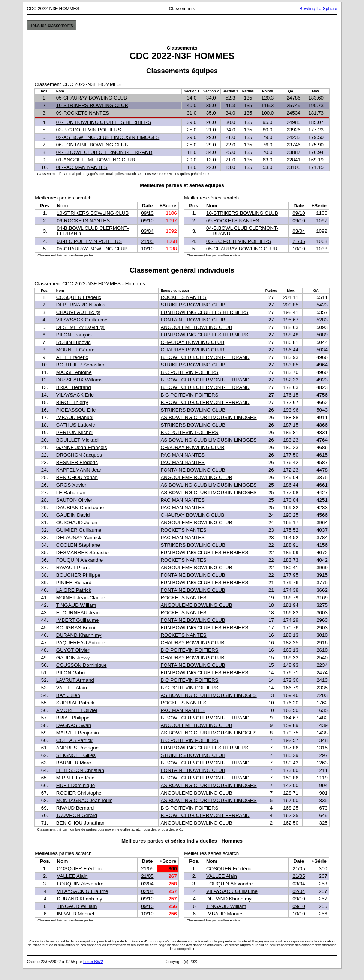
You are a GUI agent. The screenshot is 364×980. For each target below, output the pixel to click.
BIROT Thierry (72, 402)
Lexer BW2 (93, 962)
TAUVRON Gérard (77, 815)
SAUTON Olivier (74, 500)
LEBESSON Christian (80, 770)
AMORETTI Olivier (77, 710)
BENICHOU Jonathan (80, 823)
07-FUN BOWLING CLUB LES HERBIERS (104, 122)
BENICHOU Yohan (77, 477)
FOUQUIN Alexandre (79, 560)
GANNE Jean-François (82, 447)
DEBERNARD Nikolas (81, 305)
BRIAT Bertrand (74, 387)
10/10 (147, 249)
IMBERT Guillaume (78, 620)
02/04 (147, 891)
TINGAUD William (76, 605)
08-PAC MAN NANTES (82, 167)
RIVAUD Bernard (75, 808)
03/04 (147, 231)
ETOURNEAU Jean (78, 613)
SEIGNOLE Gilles (76, 755)
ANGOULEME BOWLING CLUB (196, 327)
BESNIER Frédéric (77, 462)
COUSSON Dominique (82, 665)
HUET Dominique (76, 785)
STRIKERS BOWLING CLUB (193, 305)
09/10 (147, 213)
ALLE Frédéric (72, 357)
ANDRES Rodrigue (77, 748)
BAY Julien (68, 695)
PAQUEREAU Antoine (81, 643)
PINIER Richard (74, 583)
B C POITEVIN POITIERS (189, 372)
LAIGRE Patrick (74, 590)
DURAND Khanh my (79, 635)
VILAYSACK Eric (75, 395)
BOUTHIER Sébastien (81, 365)
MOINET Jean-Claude (81, 598)
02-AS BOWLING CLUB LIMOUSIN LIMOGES (108, 137)
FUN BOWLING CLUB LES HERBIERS (204, 312)
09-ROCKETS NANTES (83, 113)
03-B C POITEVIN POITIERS (89, 130)
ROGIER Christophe (79, 793)
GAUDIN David (73, 515)
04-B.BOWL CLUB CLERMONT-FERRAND (104, 152)
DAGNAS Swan (74, 725)
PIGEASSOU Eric (76, 410)
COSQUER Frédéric (79, 297)
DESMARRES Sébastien (84, 553)
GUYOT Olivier (73, 650)
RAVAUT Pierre (73, 568)
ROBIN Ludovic (73, 342)
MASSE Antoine (74, 372)
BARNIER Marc (74, 763)
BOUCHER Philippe (78, 575)
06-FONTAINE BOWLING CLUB (92, 145)
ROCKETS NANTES (183, 297)
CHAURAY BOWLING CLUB (192, 342)
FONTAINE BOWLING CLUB (193, 320)
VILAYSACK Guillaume (82, 320)
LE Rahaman (71, 492)
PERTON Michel (74, 432)
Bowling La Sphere (318, 9)
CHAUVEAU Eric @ (78, 312)
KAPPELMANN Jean (79, 470)
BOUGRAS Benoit (76, 628)
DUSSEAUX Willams (79, 380)
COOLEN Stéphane (78, 545)
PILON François (74, 335)
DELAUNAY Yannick (79, 537)
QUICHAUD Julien (77, 522)
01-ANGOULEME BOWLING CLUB (96, 160)
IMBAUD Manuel (75, 417)
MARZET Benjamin (78, 733)
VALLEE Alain (72, 688)
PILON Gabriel (73, 673)
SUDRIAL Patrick (75, 703)
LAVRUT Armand (75, 680)
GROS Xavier (71, 485)
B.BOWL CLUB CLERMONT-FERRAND (205, 357)
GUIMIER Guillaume (79, 530)
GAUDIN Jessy (73, 658)
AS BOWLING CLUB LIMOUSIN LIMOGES (208, 417)
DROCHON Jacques (79, 455)
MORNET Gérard (76, 350)
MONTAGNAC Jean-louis (84, 800)
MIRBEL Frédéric (75, 778)
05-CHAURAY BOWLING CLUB (92, 98)
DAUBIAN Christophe (80, 507)
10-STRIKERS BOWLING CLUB (92, 105)
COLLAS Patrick (74, 740)
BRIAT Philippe (73, 718)
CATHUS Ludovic (76, 425)
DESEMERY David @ (80, 327)
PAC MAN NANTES (183, 455)
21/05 (147, 241)
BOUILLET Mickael (77, 440)
